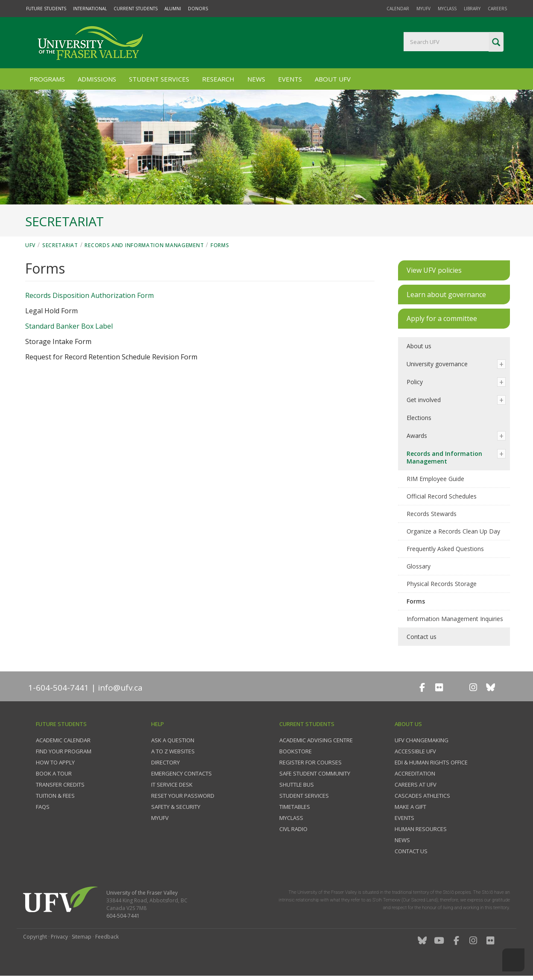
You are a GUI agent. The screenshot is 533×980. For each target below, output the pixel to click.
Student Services (159, 79)
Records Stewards (432, 514)
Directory (165, 762)
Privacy (59, 937)
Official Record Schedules (442, 496)
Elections (419, 418)
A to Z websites (173, 751)
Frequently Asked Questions (445, 549)
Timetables (295, 807)
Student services (304, 796)
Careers (497, 9)
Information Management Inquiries (455, 619)
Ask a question (173, 740)
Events (290, 79)
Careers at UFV (416, 785)
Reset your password (183, 796)
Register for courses (310, 762)
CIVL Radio (293, 829)
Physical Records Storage (442, 584)
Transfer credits (60, 785)
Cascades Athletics (422, 796)
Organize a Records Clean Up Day (453, 531)
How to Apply (55, 762)
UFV (30, 245)
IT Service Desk (172, 785)
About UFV (333, 79)
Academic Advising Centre (316, 740)
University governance (437, 364)
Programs (47, 79)
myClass (447, 9)
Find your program (64, 751)
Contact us (422, 637)
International (90, 9)
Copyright (35, 937)
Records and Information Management (144, 245)
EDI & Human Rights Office (431, 762)
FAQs (43, 807)
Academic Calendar (63, 740)
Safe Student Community (315, 773)
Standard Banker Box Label (69, 326)
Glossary (419, 566)
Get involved (424, 400)
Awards (417, 436)
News (256, 79)
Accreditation (415, 773)
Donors (198, 9)
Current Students (136, 9)
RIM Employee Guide (435, 479)
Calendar (398, 9)
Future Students (46, 9)
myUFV (423, 9)
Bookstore (296, 751)
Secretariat (60, 245)
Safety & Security (176, 807)
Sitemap (82, 937)
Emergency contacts (182, 773)
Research (218, 79)
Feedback (107, 937)
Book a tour (54, 773)
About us (419, 346)
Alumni (173, 9)
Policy (415, 382)
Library (472, 9)
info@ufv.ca (120, 688)
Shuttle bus (297, 785)
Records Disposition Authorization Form (89, 295)
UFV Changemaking (422, 740)
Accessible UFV (415, 751)
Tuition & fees (55, 796)
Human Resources (421, 829)
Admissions (97, 79)
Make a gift (410, 807)
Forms (220, 245)
